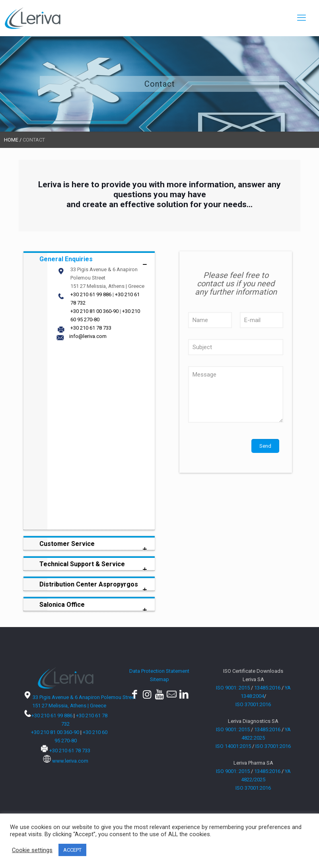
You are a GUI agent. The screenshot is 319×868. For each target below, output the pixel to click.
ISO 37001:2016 (253, 704)
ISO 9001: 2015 (233, 688)
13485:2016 (267, 688)
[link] (89, 391)
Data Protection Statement (159, 671)
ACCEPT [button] (72, 850)
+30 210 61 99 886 (91, 294)
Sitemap (159, 679)
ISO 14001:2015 (233, 746)
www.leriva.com (70, 761)
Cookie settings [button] (32, 850)
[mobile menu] (301, 18)
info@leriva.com (88, 336)
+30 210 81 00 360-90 (94, 311)
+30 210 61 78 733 (91, 328)
